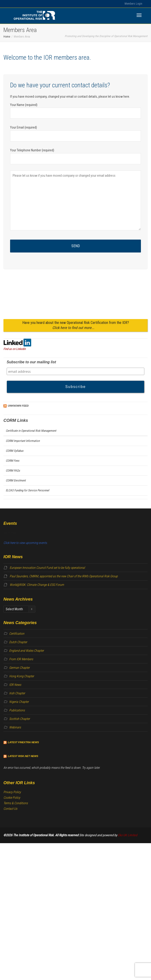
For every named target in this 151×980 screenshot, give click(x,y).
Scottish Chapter (20, 719)
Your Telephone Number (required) (75, 156)
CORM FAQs (13, 471)
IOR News (15, 685)
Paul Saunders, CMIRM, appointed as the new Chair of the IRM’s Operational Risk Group (64, 576)
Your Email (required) (75, 134)
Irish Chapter (17, 693)
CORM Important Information (23, 441)
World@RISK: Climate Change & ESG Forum (37, 585)
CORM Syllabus (15, 451)
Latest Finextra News (23, 742)
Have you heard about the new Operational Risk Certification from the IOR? (76, 325)
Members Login (133, 4)
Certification (17, 634)
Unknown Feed (18, 406)
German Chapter (19, 668)
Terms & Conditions (16, 803)
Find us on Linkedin (15, 349)
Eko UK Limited (128, 835)
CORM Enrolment (16, 480)
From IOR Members (21, 659)
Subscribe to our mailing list (31, 362)
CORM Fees (13, 461)
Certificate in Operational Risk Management (31, 431)
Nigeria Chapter (19, 702)
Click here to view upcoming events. (25, 543)
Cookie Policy (12, 798)
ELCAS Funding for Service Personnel (27, 490)
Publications (17, 710)
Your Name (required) (75, 111)
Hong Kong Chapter (22, 676)
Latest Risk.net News (23, 756)
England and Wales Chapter (27, 651)
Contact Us (10, 809)
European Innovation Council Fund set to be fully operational (47, 568)
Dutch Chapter (18, 642)
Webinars (15, 727)
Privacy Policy (12, 792)
